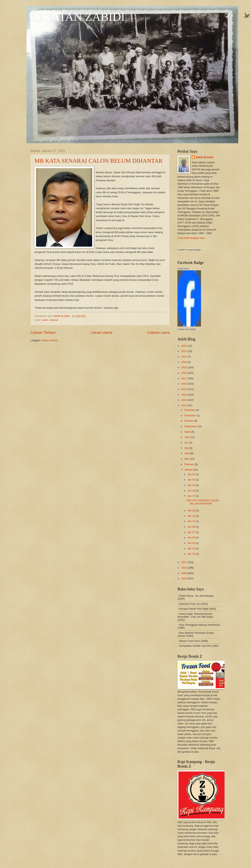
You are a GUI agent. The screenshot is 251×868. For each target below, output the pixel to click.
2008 (185, 579)
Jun (187, 443)
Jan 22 (192, 474)
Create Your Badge (187, 329)
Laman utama (102, 333)
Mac (187, 459)
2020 (185, 362)
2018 (185, 373)
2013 (185, 400)
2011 (185, 562)
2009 (185, 573)
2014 (185, 395)
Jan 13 (192, 516)
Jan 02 (192, 548)
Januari (189, 470)
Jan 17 (192, 496)
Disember (190, 410)
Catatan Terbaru (43, 333)
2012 (185, 405)
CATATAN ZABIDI (78, 17)
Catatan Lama (159, 333)
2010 (185, 568)
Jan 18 (192, 491)
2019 (185, 367)
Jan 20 (192, 480)
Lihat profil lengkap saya (191, 238)
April (187, 453)
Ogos (188, 432)
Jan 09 (192, 527)
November (191, 415)
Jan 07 (192, 532)
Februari (189, 464)
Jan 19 (192, 485)
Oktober (189, 421)
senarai (54, 320)
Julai (187, 437)
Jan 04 (192, 537)
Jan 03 (192, 543)
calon (45, 320)
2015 (185, 389)
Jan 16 (192, 510)
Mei (187, 448)
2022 (185, 351)
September (191, 426)
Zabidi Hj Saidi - (205, 157)
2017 (185, 378)
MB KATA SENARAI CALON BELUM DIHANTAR (99, 161)
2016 (185, 384)
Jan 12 (192, 521)
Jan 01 (192, 554)
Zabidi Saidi (183, 269)
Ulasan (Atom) (50, 340)
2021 (185, 357)
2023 (185, 346)
